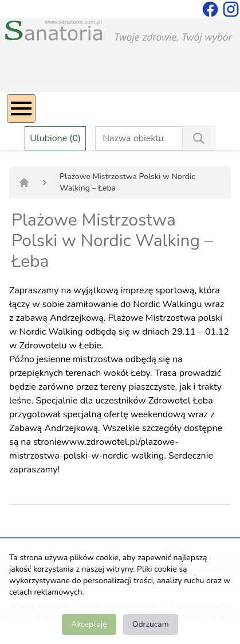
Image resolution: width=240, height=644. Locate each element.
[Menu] (21, 108)
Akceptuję (89, 624)
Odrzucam (151, 624)
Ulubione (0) (55, 138)
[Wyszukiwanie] (199, 138)
